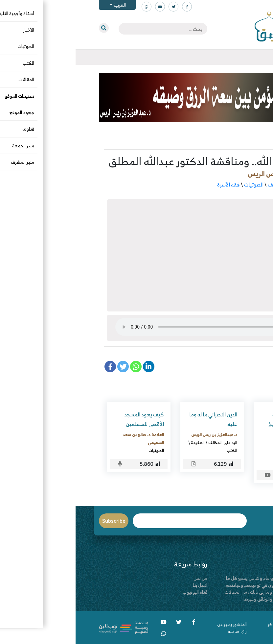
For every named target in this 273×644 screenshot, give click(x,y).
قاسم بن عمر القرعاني (216, 454)
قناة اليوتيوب (119, 592)
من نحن (125, 578)
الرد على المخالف (210, 185)
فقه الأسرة (153, 185)
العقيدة (122, 442)
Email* (114, 521)
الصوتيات (178, 185)
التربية (239, 185)
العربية (44, 5)
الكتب (156, 450)
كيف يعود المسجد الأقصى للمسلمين (68, 419)
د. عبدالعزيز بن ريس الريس (209, 174)
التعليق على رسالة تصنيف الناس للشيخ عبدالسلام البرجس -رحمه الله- (214, 429)
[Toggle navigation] (250, 57)
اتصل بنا (125, 585)
